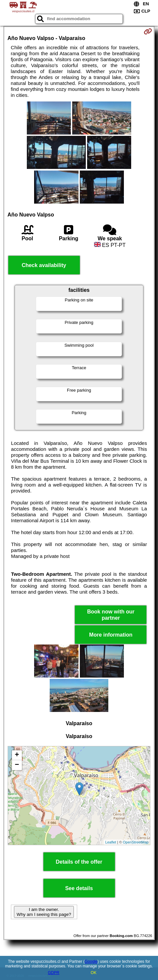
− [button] (17, 765)
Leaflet (111, 842)
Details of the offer (79, 862)
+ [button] (17, 755)
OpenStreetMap (136, 842)
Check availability (44, 265)
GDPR (53, 973)
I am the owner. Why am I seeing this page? (44, 912)
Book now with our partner (111, 615)
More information (111, 635)
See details (79, 888)
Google (91, 961)
